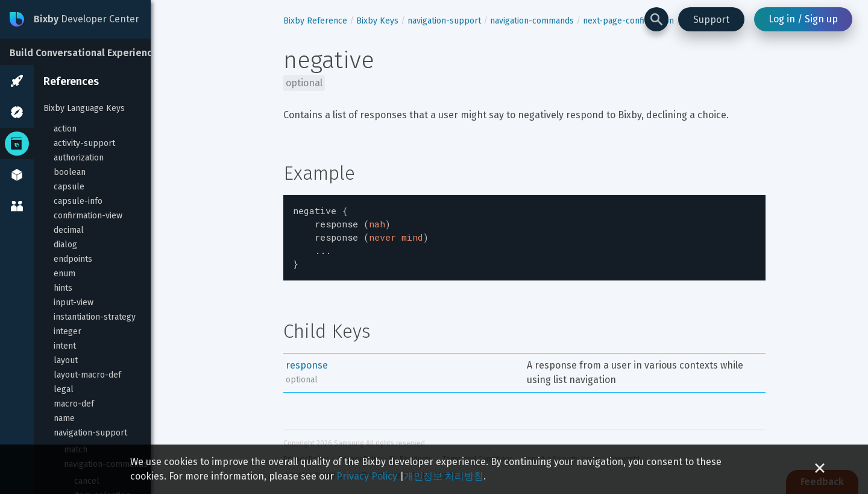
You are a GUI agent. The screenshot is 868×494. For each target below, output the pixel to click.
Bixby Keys (377, 21)
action (65, 129)
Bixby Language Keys (84, 108)
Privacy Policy (367, 476)
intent (65, 346)
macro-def (74, 404)
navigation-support (90, 433)
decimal (69, 230)
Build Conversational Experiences (86, 53)
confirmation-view (88, 216)
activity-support (84, 143)
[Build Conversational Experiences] (90, 52)
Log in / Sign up (803, 19)
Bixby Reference (315, 21)
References (71, 81)
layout (66, 360)
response (307, 359)
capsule (69, 187)
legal (64, 389)
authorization (79, 158)
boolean (70, 172)
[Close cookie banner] (820, 469)
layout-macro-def (87, 375)
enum (64, 274)
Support (711, 20)
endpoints (73, 259)
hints (63, 288)
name (64, 418)
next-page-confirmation (628, 21)
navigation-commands (532, 21)
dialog (65, 245)
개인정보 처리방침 (444, 476)
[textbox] (524, 235)
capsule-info (78, 201)
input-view (74, 302)
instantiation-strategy (95, 317)
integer (68, 331)
